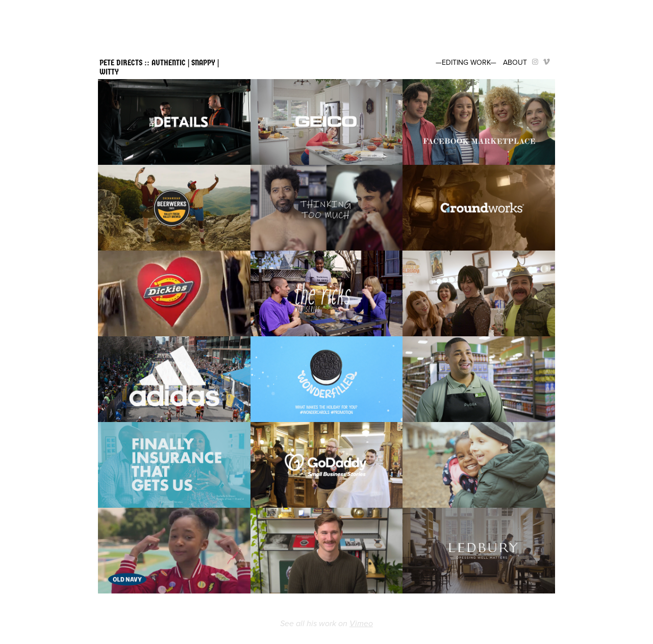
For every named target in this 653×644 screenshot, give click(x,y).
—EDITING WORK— (466, 62)
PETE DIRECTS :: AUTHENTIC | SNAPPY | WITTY (160, 67)
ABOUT (515, 62)
